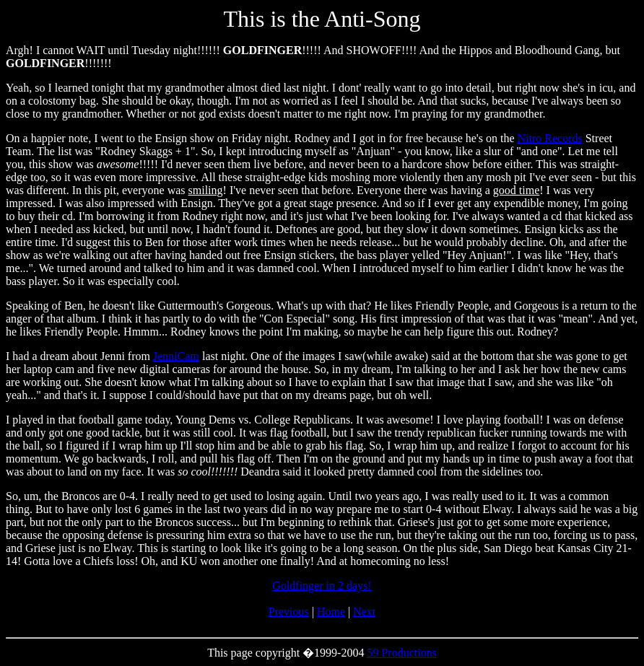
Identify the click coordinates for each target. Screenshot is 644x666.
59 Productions (401, 653)
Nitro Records (550, 138)
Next (364, 612)
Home (331, 612)
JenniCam (176, 356)
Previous (289, 612)
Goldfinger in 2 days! (322, 586)
